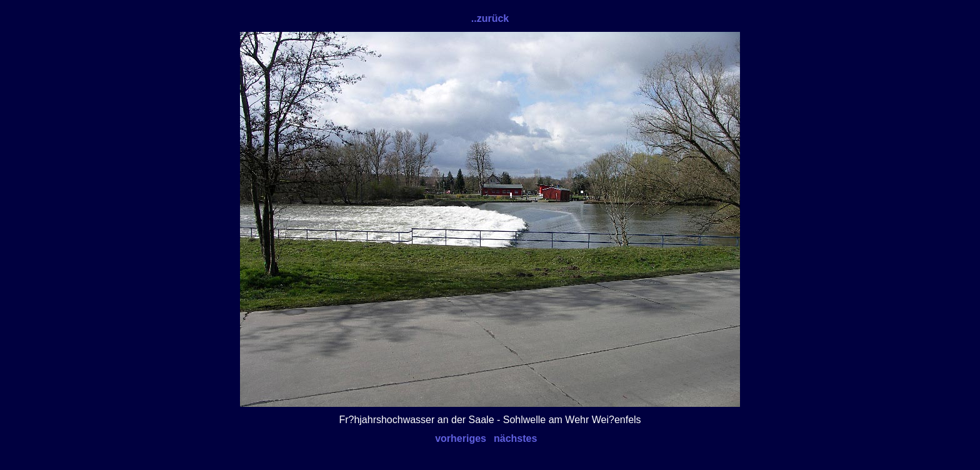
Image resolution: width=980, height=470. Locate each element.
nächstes (515, 438)
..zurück (490, 18)
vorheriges (461, 438)
